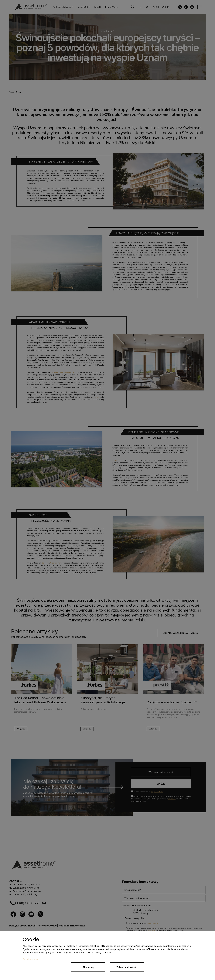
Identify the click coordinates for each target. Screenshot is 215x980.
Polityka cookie (31, 959)
